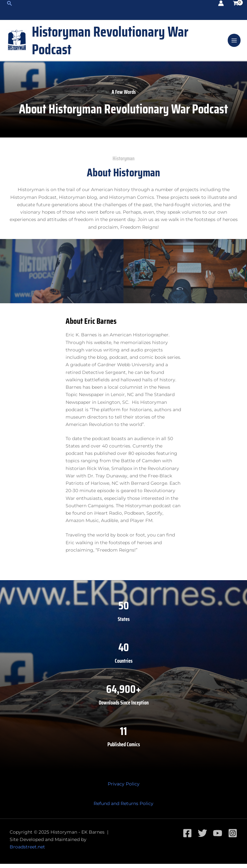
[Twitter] (202, 837)
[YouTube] (218, 837)
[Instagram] (233, 837)
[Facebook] (187, 837)
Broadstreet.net (27, 851)
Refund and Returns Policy (123, 808)
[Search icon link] (9, 3)
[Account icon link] (221, 3)
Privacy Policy (124, 788)
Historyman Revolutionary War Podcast (125, 42)
